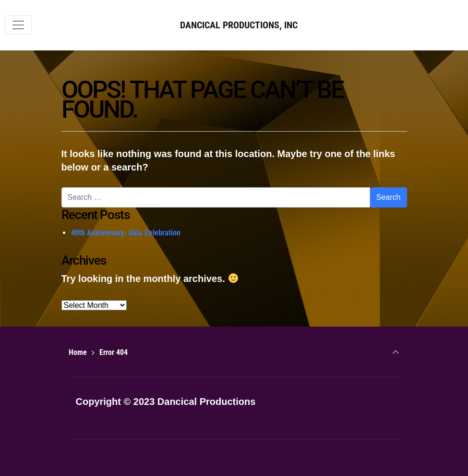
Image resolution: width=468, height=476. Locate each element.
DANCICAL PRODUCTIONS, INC (239, 25)
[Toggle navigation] (18, 25)
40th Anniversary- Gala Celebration (126, 233)
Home (78, 352)
